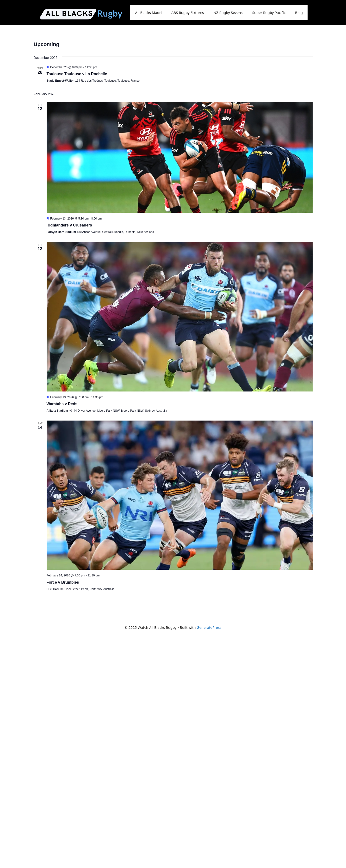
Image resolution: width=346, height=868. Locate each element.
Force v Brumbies (63, 582)
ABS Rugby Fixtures (188, 12)
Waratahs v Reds (62, 404)
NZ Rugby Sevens (228, 12)
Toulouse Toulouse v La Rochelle (77, 74)
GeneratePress (209, 627)
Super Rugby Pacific (269, 12)
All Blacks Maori (148, 12)
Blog (299, 12)
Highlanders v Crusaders (69, 225)
